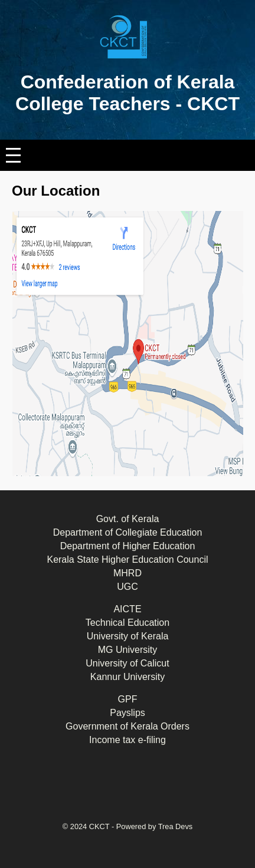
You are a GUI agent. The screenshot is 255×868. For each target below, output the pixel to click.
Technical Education (127, 623)
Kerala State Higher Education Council (127, 560)
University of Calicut (127, 663)
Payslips (127, 713)
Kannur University (127, 677)
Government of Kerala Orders (127, 726)
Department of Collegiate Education (128, 532)
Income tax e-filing (127, 740)
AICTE (127, 609)
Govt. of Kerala (128, 519)
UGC (127, 587)
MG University (127, 650)
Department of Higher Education (128, 546)
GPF (128, 699)
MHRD (127, 573)
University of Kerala (128, 636)
